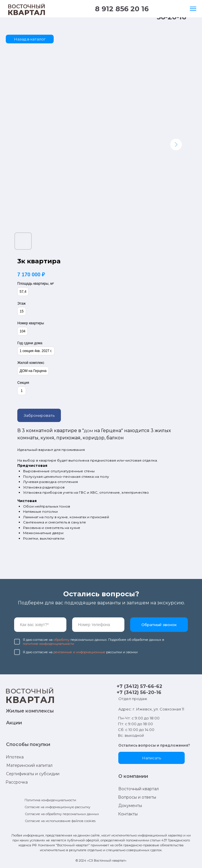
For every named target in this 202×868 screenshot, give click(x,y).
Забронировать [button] (39, 415)
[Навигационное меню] (193, 9)
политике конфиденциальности (48, 644)
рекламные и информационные (79, 652)
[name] (40, 625)
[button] (151, 758)
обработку (61, 640)
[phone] (98, 625)
